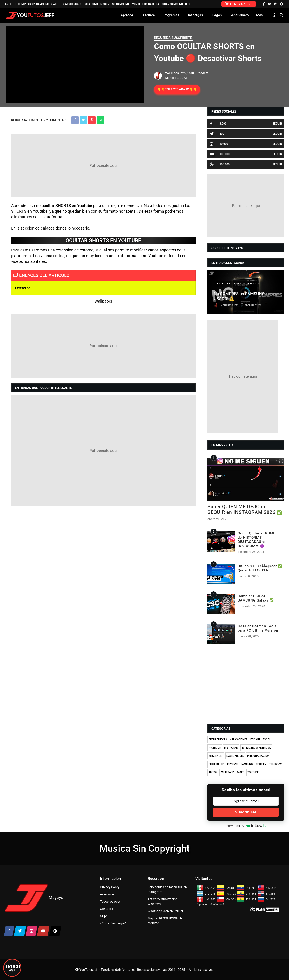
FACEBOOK (215, 748)
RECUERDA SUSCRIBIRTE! (173, 38)
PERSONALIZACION (258, 756)
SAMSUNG (247, 764)
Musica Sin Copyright (144, 848)
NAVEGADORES (235, 756)
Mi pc (104, 916)
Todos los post (110, 902)
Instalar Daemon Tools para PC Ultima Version (258, 628)
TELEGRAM (276, 764)
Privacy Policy (110, 887)
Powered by (246, 826)
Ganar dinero (239, 15)
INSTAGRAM (231, 748)
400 (217, 134)
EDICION (255, 739)
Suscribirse (246, 812)
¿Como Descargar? (113, 923)
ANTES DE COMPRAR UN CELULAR (237, 284)
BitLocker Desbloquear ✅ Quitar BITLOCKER (260, 568)
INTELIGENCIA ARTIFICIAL (256, 748)
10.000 (219, 144)
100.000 (220, 154)
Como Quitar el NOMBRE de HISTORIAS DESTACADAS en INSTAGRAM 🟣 (259, 539)
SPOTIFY (261, 764)
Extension (23, 288)
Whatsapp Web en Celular (165, 911)
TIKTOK (213, 772)
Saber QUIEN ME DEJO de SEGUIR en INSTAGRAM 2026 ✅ (245, 509)
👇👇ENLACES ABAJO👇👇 (177, 89)
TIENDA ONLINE (239, 4)
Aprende (127, 15)
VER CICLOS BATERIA (146, 4)
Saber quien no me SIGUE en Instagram (167, 890)
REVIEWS (232, 764)
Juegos (216, 15)
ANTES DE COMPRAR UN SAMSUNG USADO (32, 4)
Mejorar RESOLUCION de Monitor (165, 921)
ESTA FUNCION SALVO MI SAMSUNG (106, 4)
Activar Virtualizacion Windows (163, 901)
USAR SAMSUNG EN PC (177, 4)
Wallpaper (103, 301)
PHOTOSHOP (216, 764)
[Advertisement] (103, 165)
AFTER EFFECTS (218, 739)
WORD (241, 772)
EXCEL (267, 739)
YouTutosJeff (175, 73)
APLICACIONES (239, 739)
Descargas (195, 15)
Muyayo (56, 897)
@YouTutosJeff (197, 73)
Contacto (107, 909)
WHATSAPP (227, 772)
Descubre (148, 15)
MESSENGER (216, 756)
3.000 (218, 124)
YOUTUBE (253, 772)
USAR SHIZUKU (71, 4)
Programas (171, 15)
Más (260, 15)
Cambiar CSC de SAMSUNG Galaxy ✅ (256, 598)
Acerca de (107, 894)
